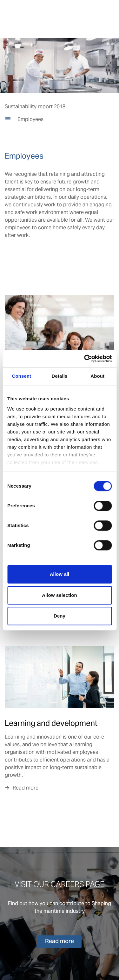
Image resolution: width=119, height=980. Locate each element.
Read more (26, 788)
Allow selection (60, 595)
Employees (30, 119)
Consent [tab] (21, 376)
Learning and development (51, 723)
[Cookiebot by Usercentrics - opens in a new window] (85, 359)
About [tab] (97, 376)
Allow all (60, 574)
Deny (60, 616)
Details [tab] (60, 376)
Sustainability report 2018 (35, 107)
